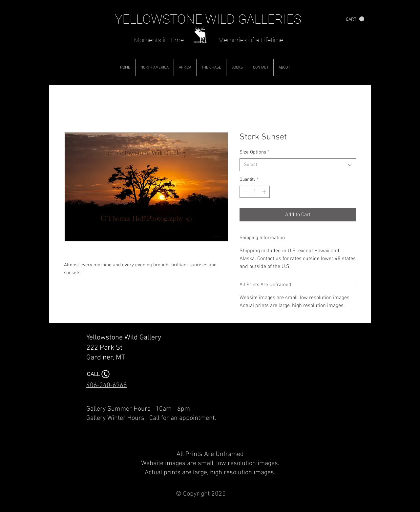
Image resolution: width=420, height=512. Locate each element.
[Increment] (265, 192)
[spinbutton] (255, 192)
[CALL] (99, 374)
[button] (355, 19)
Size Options (254, 152)
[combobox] (298, 165)
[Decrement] (245, 192)
